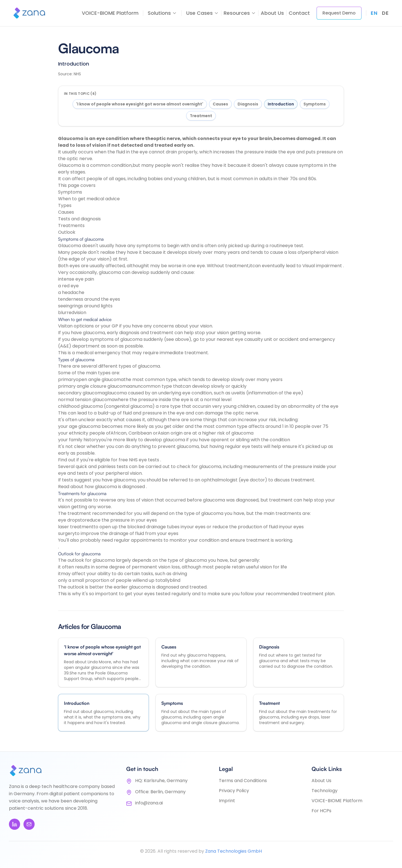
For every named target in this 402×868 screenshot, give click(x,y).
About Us (272, 13)
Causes (220, 104)
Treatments (71, 226)
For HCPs (321, 811)
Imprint (227, 801)
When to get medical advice (89, 199)
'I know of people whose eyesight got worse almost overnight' (140, 104)
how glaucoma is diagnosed (115, 487)
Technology (325, 791)
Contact (299, 13)
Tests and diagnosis (79, 219)
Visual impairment (323, 266)
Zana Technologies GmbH (234, 851)
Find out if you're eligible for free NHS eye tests (109, 460)
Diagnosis (248, 104)
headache (73, 292)
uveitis (239, 393)
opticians (84, 326)
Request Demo (339, 13)
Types (65, 205)
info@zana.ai (149, 803)
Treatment (201, 116)
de (385, 13)
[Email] (29, 824)
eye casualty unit (254, 339)
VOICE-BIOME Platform (110, 13)
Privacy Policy (234, 791)
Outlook (67, 232)
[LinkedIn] (15, 824)
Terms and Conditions (243, 781)
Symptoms (315, 104)
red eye (70, 286)
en (374, 13)
